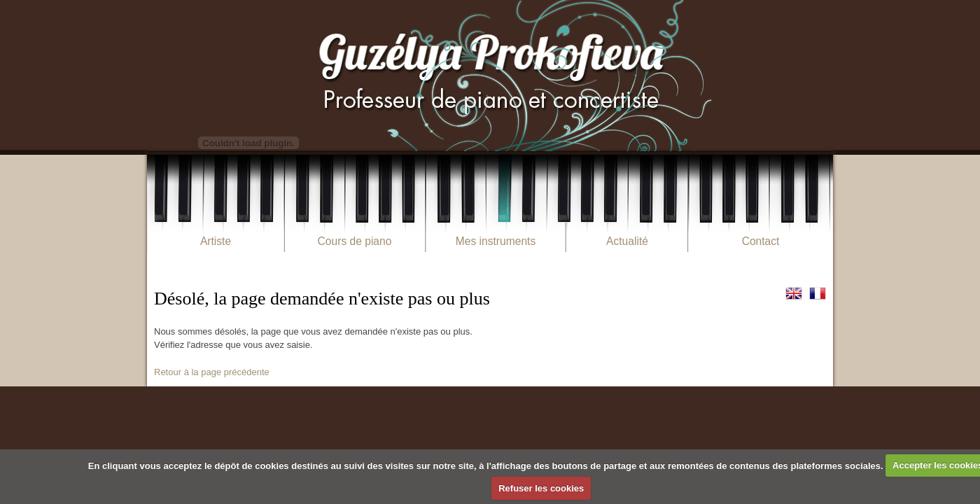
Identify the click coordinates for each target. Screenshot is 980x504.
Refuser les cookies (541, 488)
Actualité (627, 241)
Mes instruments (496, 241)
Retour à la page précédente (212, 372)
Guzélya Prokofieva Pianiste (490, 75)
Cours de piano (355, 241)
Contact (761, 241)
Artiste (216, 241)
